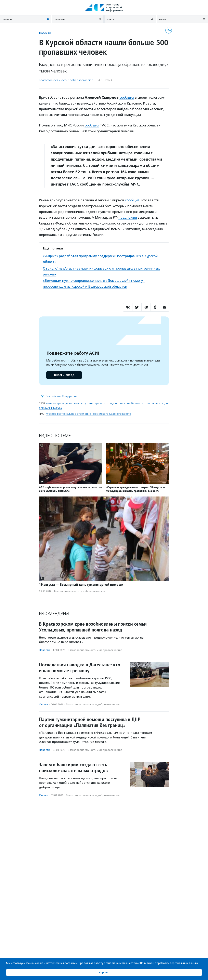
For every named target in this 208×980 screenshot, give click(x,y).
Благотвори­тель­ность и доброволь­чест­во (66, 80)
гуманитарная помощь (99, 402)
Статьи (44, 703)
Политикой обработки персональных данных (169, 963)
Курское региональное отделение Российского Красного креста (88, 412)
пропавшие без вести (129, 402)
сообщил (127, 97)
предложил (128, 217)
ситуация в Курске (51, 406)
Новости (45, 33)
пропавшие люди (156, 402)
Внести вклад (64, 374)
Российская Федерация (62, 395)
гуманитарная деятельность (64, 402)
